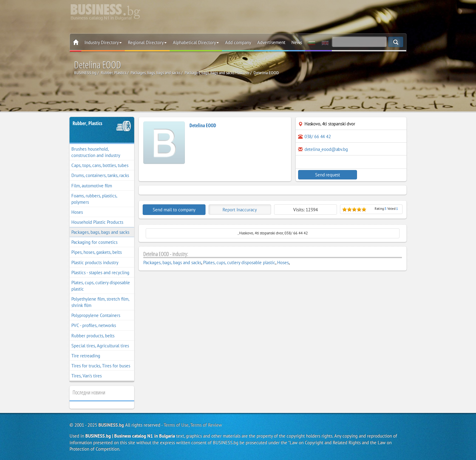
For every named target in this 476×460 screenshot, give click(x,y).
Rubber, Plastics (87, 123)
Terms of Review (206, 425)
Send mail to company (174, 210)
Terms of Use (176, 425)
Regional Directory (147, 42)
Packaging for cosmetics (94, 242)
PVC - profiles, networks (94, 325)
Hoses (77, 212)
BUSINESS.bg (111, 425)
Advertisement (271, 42)
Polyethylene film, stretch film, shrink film (100, 302)
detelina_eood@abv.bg (326, 149)
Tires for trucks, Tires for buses (101, 366)
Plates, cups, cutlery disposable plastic (101, 286)
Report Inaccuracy (240, 210)
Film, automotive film (92, 186)
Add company (238, 42)
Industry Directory (103, 42)
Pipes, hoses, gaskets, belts (97, 252)
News (297, 42)
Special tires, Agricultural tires (100, 346)
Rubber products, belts (93, 336)
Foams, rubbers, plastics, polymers (94, 199)
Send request (325, 175)
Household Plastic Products (97, 222)
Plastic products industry (95, 262)
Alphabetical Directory (196, 42)
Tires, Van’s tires (87, 376)
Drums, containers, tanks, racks (100, 175)
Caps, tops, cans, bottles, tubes (100, 165)
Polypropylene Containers (96, 315)
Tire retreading (86, 356)
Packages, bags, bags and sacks (100, 232)
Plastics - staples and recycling (100, 273)
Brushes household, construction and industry (96, 152)
